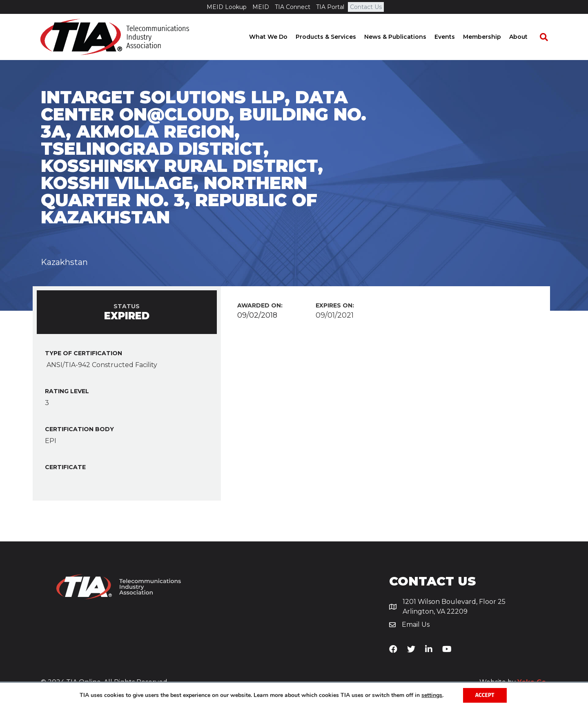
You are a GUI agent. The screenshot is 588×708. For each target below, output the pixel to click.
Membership (489, 37)
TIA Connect (293, 7)
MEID (261, 7)
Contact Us (366, 7)
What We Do (276, 37)
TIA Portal (330, 7)
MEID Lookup (227, 7)
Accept (485, 695)
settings (432, 695)
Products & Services (333, 37)
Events (452, 37)
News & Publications (403, 37)
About (526, 37)
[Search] (547, 37)
